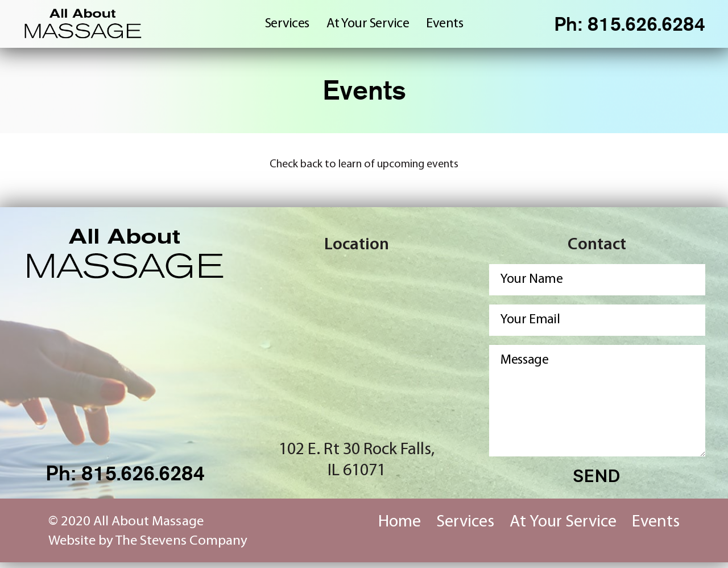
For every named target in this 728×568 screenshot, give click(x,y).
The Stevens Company (181, 547)
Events (444, 26)
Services (287, 26)
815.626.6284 (644, 26)
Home (400, 528)
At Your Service (368, 26)
